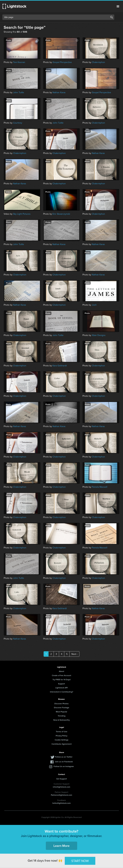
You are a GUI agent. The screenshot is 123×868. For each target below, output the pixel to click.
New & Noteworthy (62, 720)
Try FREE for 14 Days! (62, 680)
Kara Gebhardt (60, 366)
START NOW (80, 861)
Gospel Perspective (62, 62)
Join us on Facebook (64, 762)
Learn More (62, 846)
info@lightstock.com (62, 787)
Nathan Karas (59, 92)
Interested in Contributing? (62, 692)
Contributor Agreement (62, 744)
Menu (118, 6)
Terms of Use (62, 731)
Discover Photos (62, 704)
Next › (74, 654)
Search (112, 17)
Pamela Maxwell (100, 487)
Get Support (62, 779)
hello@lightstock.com (62, 803)
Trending (62, 716)
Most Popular (62, 712)
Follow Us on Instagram (64, 766)
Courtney (18, 123)
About (62, 671)
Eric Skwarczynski (61, 214)
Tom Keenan (19, 62)
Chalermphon (98, 62)
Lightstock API (62, 688)
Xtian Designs (99, 335)
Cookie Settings (62, 740)
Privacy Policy (62, 736)
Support (62, 684)
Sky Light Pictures (22, 214)
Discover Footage (62, 707)
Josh (94, 305)
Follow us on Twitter (64, 757)
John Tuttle (19, 92)
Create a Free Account (62, 675)
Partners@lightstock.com (62, 795)
